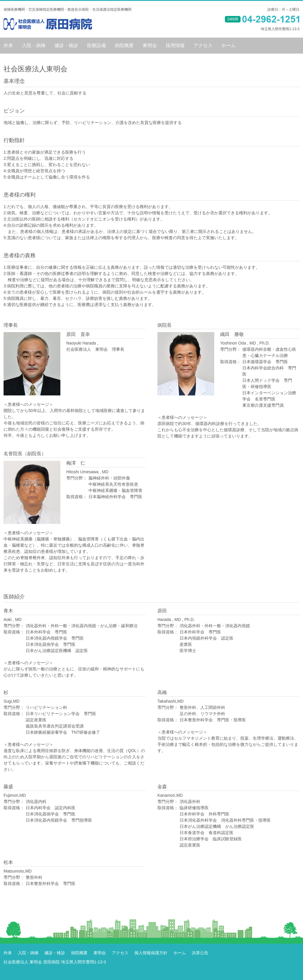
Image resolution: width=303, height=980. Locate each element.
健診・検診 (66, 46)
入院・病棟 (34, 46)
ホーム (228, 46)
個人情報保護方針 (151, 953)
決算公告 (200, 953)
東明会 (150, 46)
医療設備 (96, 46)
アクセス (203, 46)
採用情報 (175, 46)
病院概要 (124, 46)
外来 (8, 46)
